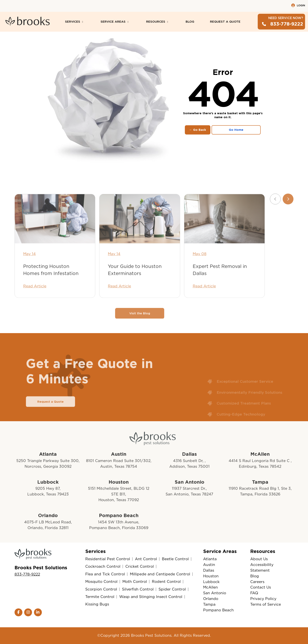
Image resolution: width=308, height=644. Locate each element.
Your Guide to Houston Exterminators (135, 281)
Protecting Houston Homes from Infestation (51, 281)
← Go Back (198, 130)
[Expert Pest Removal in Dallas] (224, 231)
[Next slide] (288, 211)
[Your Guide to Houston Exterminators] (140, 231)
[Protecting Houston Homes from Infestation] (55, 231)
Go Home (236, 130)
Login (298, 5)
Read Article (35, 298)
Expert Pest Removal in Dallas (220, 281)
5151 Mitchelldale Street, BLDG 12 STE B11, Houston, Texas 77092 (119, 506)
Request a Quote (50, 413)
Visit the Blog (140, 325)
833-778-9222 (27, 574)
